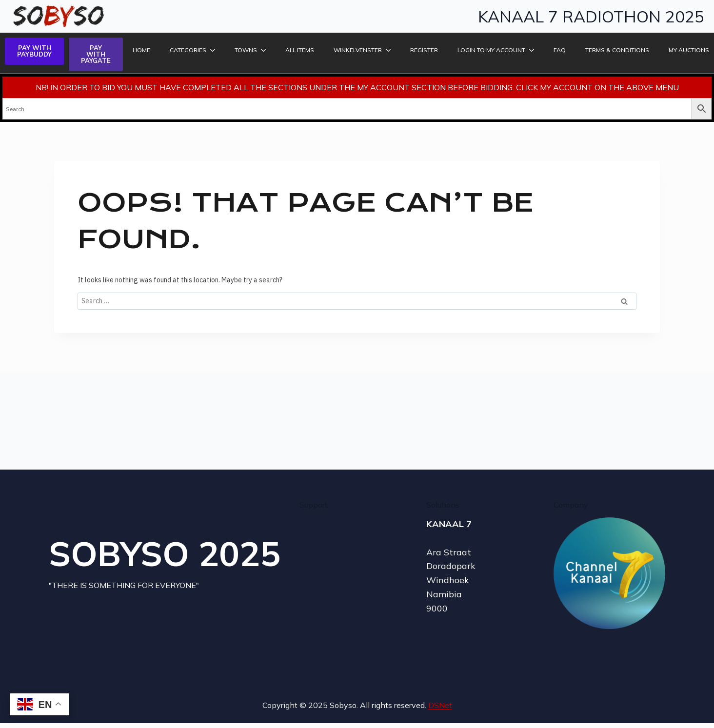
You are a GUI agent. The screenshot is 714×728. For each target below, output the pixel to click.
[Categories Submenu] (213, 50)
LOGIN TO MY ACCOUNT (491, 50)
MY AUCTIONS (689, 50)
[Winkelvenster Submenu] (389, 50)
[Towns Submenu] (264, 50)
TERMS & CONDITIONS (617, 50)
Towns (246, 50)
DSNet (440, 705)
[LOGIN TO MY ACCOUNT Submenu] (532, 50)
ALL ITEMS (300, 50)
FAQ (560, 50)
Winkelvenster (358, 50)
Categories (188, 50)
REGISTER (424, 50)
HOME (141, 50)
